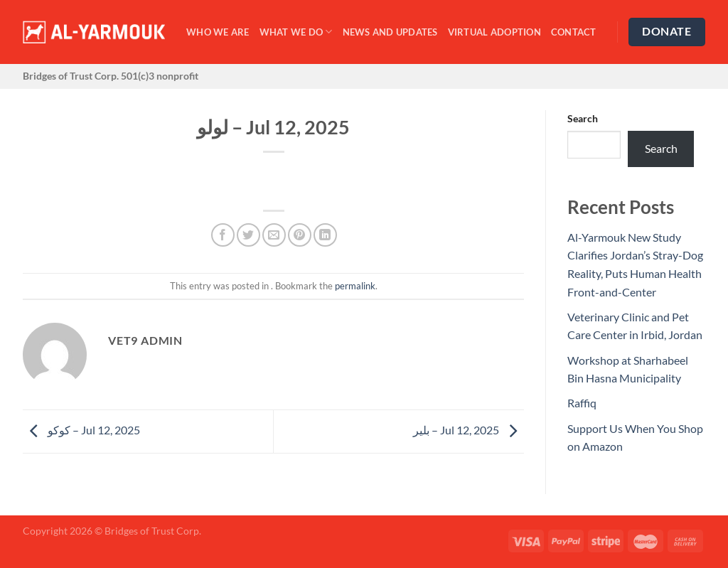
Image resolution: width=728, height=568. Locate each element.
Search (583, 118)
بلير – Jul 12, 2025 (469, 430)
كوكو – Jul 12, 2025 (81, 430)
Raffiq (582, 403)
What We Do (296, 32)
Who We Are (218, 32)
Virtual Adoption (494, 32)
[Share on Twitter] (248, 235)
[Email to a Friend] (274, 235)
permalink (355, 286)
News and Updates (390, 32)
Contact (574, 32)
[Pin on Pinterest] (300, 235)
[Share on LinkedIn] (325, 235)
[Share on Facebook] (223, 235)
